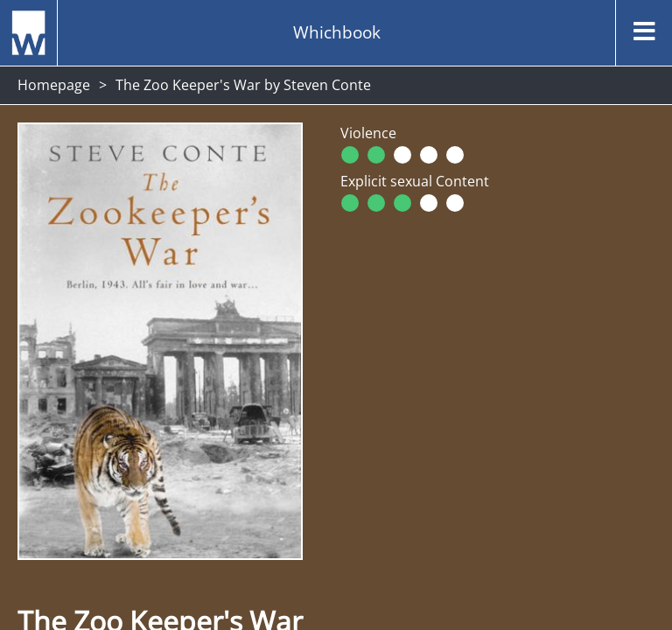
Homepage (54, 85)
